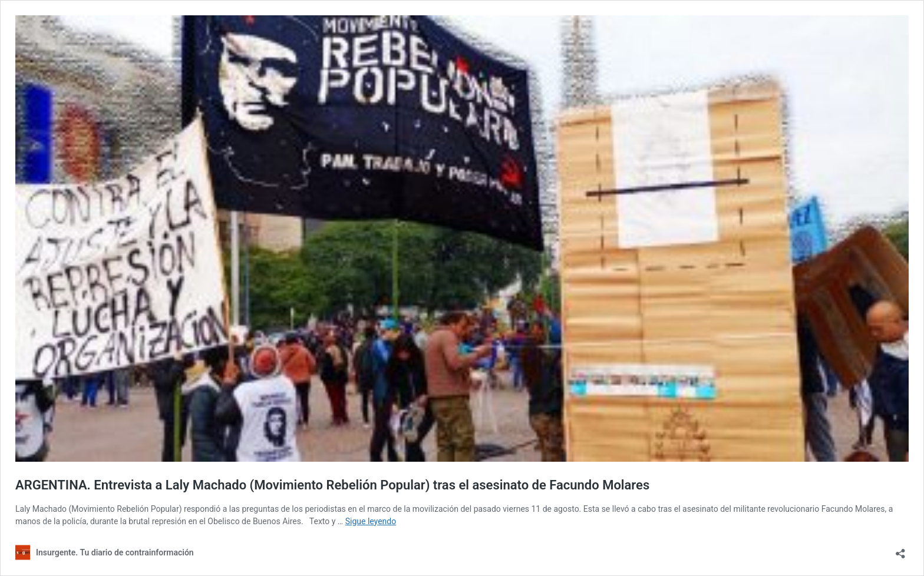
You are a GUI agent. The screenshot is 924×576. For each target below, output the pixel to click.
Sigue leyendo (371, 521)
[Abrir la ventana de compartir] (900, 550)
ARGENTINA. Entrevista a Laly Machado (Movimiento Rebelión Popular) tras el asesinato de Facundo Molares (332, 485)
